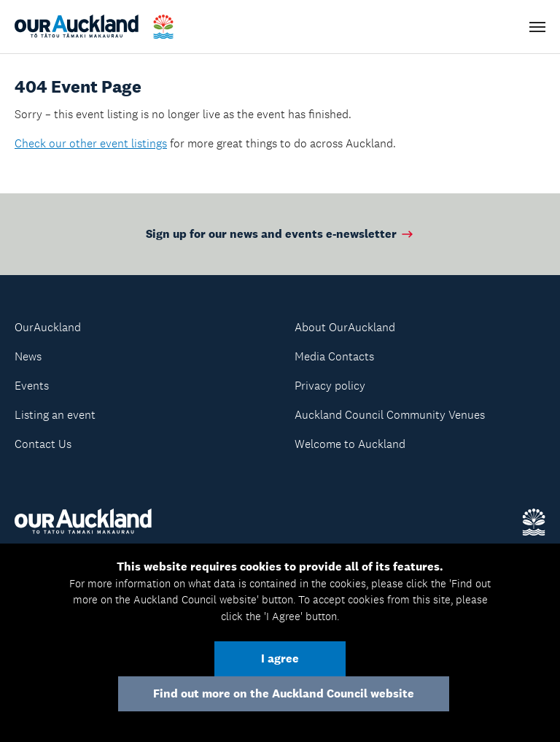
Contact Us (43, 444)
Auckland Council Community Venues (390, 415)
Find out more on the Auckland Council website (284, 693)
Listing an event (55, 415)
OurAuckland (48, 327)
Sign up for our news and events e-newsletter (280, 234)
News (28, 356)
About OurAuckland (345, 327)
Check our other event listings (91, 143)
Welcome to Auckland (350, 444)
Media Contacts (334, 356)
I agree (280, 658)
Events (32, 386)
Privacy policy (330, 386)
